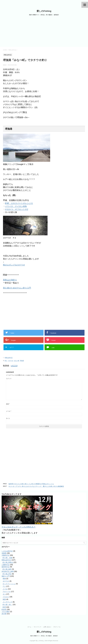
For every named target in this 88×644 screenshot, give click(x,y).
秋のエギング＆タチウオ (14, 265)
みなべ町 (17, 361)
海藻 (4, 599)
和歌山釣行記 (9, 358)
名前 (8, 404)
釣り (6, 361)
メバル (5, 589)
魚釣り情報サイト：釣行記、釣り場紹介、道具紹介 (44, 636)
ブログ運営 (6, 612)
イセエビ (6, 597)
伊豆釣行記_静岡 (8, 571)
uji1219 (14, 366)
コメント (9, 378)
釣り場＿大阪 (7, 558)
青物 (4, 579)
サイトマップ (37, 627)
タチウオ (11, 361)
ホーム (29, 627)
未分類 (4, 614)
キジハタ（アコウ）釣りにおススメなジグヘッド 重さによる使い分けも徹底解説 (36, 486)
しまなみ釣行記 (7, 551)
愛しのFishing (44, 11)
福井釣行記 (6, 567)
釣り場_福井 (7, 569)
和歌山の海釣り (10, 280)
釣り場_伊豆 (7, 574)
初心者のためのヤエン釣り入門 (17, 288)
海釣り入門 (6, 576)
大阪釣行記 (6, 555)
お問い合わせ (47, 627)
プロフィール (57, 627)
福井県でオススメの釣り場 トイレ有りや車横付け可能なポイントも (31, 484)
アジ (4, 586)
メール (9, 411)
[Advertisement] (44, 32)
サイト (8, 418)
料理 (4, 607)
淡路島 (4, 553)
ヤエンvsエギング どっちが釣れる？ (19, 527)
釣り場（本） (7, 605)
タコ (4, 594)
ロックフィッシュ (9, 584)
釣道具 (4, 609)
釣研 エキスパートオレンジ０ (19, 203)
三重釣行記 (6, 565)
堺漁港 (22, 361)
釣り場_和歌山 (8, 562)
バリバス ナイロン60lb (16, 206)
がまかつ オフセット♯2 (17, 209)
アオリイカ (7, 592)
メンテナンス (7, 602)
